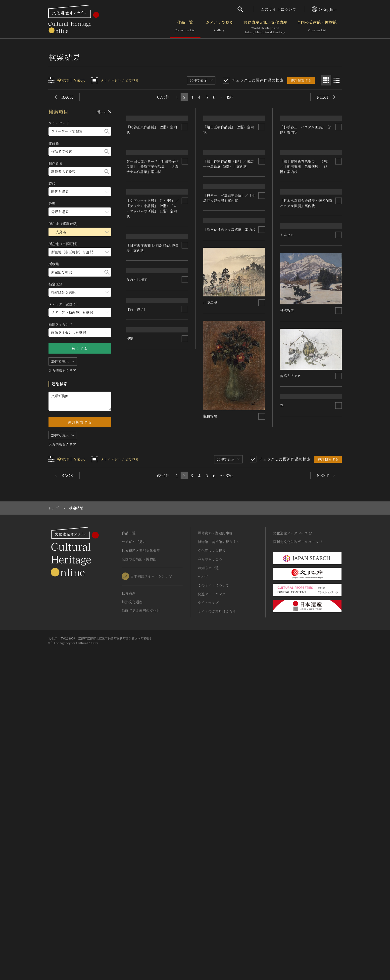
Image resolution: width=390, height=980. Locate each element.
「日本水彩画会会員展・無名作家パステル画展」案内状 (306, 404)
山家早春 (210, 552)
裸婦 (284, 742)
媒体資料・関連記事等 (215, 838)
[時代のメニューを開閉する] (80, 192)
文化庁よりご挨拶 (212, 856)
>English (324, 9)
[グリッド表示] (326, 80)
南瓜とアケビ (214, 617)
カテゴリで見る (219, 27)
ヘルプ (203, 882)
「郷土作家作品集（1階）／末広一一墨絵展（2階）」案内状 (305, 333)
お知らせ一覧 (208, 873)
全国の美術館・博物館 (317, 27)
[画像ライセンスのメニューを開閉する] (80, 333)
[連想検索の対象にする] (185, 211)
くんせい (287, 480)
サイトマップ (208, 908)
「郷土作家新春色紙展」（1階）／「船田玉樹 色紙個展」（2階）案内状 (229, 336)
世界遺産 (129, 898)
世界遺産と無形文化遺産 (265, 27)
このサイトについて (279, 9)
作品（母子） (291, 632)
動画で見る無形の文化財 (141, 916)
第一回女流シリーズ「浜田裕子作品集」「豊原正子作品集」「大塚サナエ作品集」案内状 (153, 335)
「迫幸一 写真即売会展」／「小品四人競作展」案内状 (230, 410)
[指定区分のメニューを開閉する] (80, 292)
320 (229, 97)
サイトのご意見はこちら (217, 917)
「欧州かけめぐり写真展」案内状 (230, 479)
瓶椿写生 (134, 709)
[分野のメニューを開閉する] (80, 212)
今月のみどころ (210, 864)
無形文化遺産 (132, 907)
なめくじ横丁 (137, 595)
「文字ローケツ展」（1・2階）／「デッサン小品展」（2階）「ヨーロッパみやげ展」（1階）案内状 (153, 413)
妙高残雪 (287, 556)
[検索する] (107, 131)
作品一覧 (185, 27)
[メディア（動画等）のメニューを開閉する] (80, 312)
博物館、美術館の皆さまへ (219, 847)
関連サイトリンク (212, 899)
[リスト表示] (337, 80)
